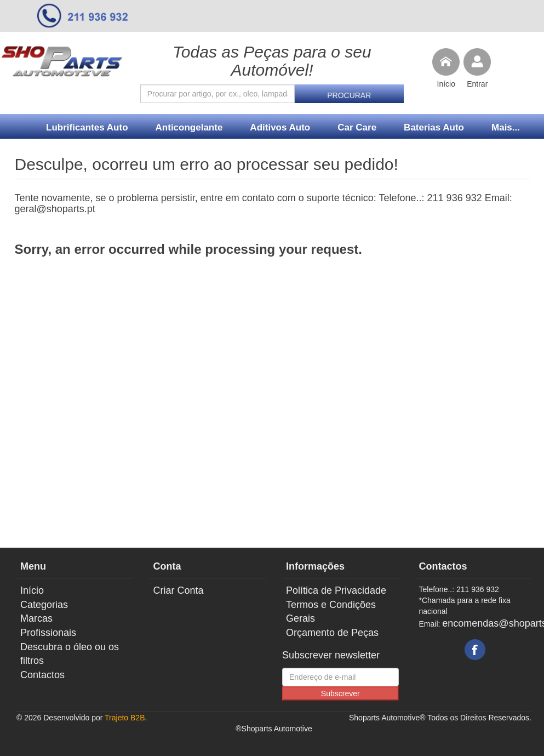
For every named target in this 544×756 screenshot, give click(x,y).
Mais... (506, 127)
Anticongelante (189, 127)
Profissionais (48, 633)
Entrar (477, 84)
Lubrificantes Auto (87, 127)
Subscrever (340, 694)
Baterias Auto (434, 127)
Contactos (42, 675)
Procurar (349, 95)
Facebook (475, 650)
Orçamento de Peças (332, 633)
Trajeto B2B (125, 718)
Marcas (36, 618)
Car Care (357, 127)
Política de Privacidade (336, 590)
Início (446, 84)
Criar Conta (179, 590)
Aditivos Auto (280, 127)
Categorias (44, 605)
